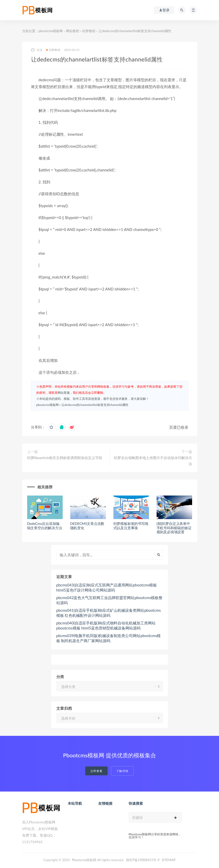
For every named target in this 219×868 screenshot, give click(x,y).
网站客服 (64, 393)
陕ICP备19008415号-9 (143, 860)
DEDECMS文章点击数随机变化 (87, 526)
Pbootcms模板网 (84, 860)
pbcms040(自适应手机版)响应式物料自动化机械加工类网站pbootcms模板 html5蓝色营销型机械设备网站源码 (106, 625)
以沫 (37, 50)
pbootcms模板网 (51, 31)
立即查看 (96, 771)
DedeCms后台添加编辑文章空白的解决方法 (45, 526)
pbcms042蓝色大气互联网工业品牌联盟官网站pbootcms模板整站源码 (110, 600)
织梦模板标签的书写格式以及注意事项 (131, 526)
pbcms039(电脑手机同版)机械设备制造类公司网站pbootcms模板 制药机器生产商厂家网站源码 (109, 638)
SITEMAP (169, 860)
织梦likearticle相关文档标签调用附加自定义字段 (65, 458)
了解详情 (122, 771)
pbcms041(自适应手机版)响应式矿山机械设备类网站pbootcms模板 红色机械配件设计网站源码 (109, 613)
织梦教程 (89, 31)
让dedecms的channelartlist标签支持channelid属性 (95, 405)
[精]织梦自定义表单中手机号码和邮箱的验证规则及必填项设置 (174, 528)
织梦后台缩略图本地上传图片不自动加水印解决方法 (153, 461)
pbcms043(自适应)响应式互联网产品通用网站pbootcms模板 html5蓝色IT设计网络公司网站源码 (107, 587)
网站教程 (73, 31)
